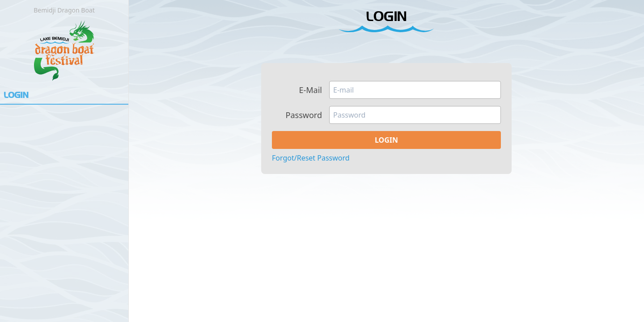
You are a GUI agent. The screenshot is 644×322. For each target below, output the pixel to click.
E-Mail (310, 90)
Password (304, 115)
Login (16, 96)
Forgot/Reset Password (311, 158)
